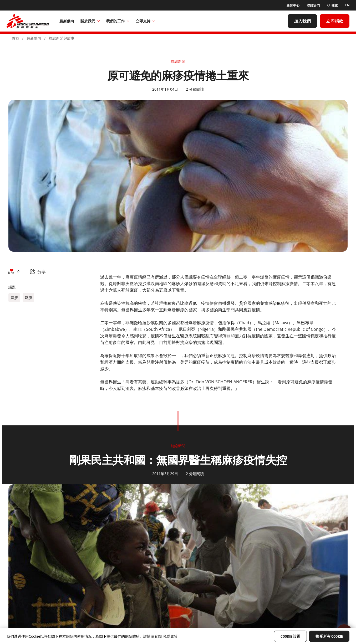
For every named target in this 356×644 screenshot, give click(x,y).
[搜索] (332, 5)
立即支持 (145, 21)
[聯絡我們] (313, 5)
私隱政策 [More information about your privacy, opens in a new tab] (170, 636)
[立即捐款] (335, 21)
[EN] (347, 5)
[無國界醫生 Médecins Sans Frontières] (28, 21)
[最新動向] (67, 21)
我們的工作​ (118, 21)
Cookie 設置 (290, 636)
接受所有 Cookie (329, 636)
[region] (178, 636)
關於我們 (90, 21)
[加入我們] (302, 21)
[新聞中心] (293, 5)
